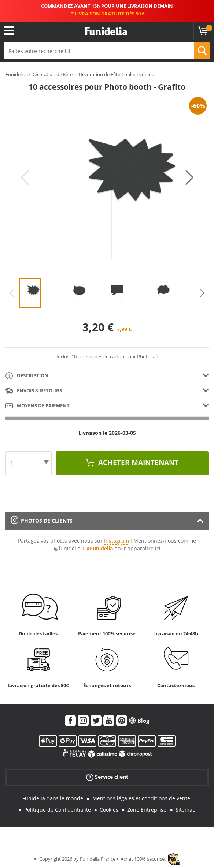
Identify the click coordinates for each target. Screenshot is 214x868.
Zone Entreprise (147, 810)
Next (189, 177)
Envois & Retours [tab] (34, 391)
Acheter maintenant (137, 463)
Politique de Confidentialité (58, 810)
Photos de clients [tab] (42, 521)
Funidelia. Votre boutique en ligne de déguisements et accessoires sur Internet (106, 31)
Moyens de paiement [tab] (38, 406)
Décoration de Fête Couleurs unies (116, 74)
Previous (25, 177)
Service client (107, 777)
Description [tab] (27, 376)
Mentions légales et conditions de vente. (142, 798)
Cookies (109, 810)
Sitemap (186, 810)
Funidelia (15, 74)
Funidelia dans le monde (53, 798)
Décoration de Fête (52, 74)
